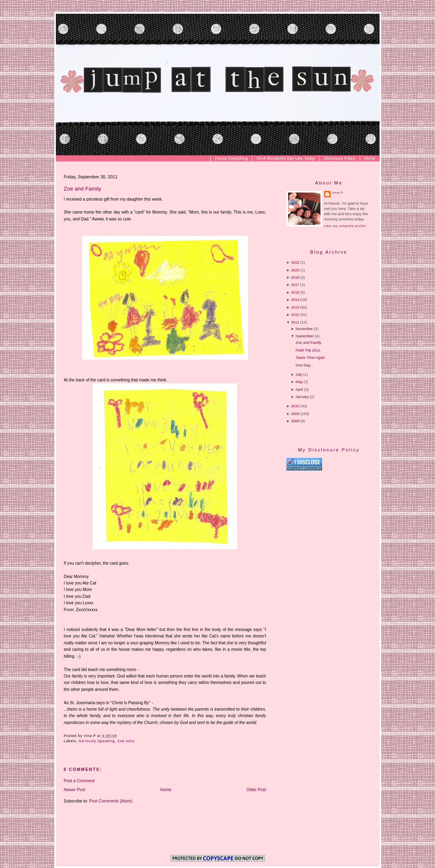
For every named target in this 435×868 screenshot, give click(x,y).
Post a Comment (79, 781)
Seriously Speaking (97, 741)
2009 (295, 414)
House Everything (231, 158)
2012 (295, 315)
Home (370, 158)
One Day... (304, 365)
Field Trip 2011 (308, 350)
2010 (295, 406)
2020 (295, 270)
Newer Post (75, 790)
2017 (295, 285)
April (299, 390)
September (304, 336)
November (304, 329)
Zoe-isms (126, 741)
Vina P (338, 193)
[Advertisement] (354, 540)
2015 (295, 292)
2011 (295, 322)
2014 (295, 300)
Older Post (256, 790)
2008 (295, 421)
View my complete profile (345, 226)
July (299, 375)
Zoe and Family (83, 189)
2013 (295, 307)
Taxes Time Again (310, 358)
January (302, 397)
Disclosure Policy (340, 158)
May (299, 382)
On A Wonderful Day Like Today (286, 158)
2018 (295, 277)
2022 (295, 263)
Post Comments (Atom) (111, 801)
